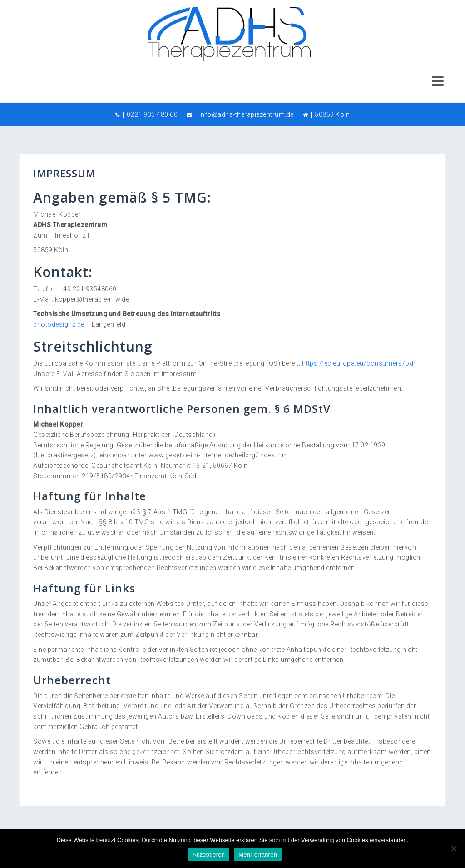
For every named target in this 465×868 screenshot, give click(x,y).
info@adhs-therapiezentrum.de (247, 114)
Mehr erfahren (258, 855)
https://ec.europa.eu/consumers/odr (359, 363)
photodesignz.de (59, 324)
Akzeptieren (209, 855)
